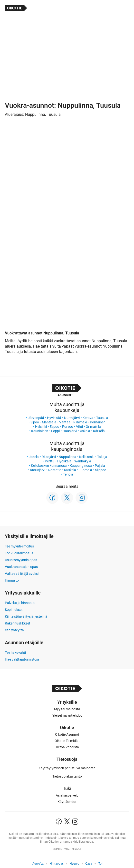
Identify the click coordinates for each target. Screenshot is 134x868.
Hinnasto (12, 580)
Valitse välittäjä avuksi (22, 574)
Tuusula (102, 418)
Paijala (100, 466)
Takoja (102, 457)
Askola (85, 431)
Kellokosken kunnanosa (49, 466)
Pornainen (98, 422)
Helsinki (41, 427)
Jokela (34, 457)
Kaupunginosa (81, 466)
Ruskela (70, 470)
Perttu (50, 461)
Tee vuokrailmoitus (19, 553)
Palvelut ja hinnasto (20, 603)
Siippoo (101, 470)
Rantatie (55, 470)
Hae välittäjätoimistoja (22, 659)
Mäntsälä (49, 422)
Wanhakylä (83, 461)
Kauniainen (40, 431)
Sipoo (35, 422)
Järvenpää (36, 418)
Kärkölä (99, 431)
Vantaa (65, 422)
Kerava (88, 418)
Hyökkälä (64, 461)
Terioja (68, 474)
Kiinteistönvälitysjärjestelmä (26, 616)
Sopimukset (14, 610)
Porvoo (68, 427)
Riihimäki (80, 422)
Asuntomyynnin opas (21, 560)
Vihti (79, 427)
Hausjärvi (70, 431)
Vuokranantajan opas (21, 567)
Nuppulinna (67, 457)
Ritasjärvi (49, 457)
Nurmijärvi (72, 418)
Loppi (55, 431)
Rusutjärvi (38, 470)
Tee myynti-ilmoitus (19, 546)
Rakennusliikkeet (18, 623)
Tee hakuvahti (15, 653)
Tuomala (86, 470)
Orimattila (93, 427)
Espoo (54, 427)
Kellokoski (87, 457)
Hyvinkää (54, 418)
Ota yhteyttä (14, 630)
